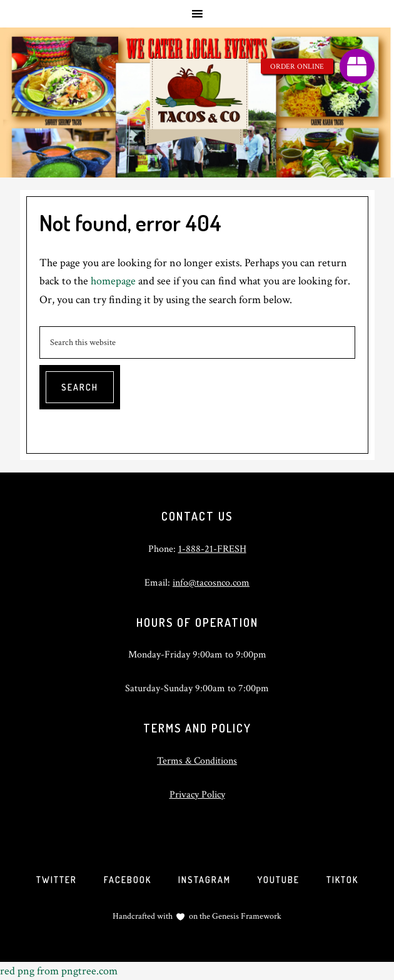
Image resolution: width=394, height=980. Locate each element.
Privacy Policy (197, 795)
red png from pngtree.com (59, 971)
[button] (357, 66)
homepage (113, 281)
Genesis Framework (246, 916)
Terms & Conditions (197, 761)
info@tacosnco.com (211, 583)
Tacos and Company (197, 102)
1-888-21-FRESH (212, 549)
